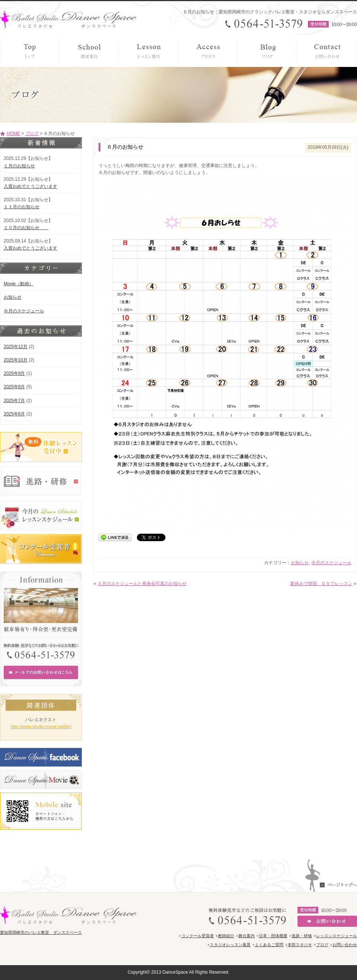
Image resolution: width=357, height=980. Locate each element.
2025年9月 (14, 373)
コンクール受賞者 (197, 936)
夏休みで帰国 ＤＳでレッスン (321, 584)
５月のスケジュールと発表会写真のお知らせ (142, 584)
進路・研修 (302, 936)
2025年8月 (14, 387)
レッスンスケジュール (337, 936)
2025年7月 (14, 401)
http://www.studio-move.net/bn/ (41, 727)
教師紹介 (226, 936)
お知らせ (300, 563)
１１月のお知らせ (22, 207)
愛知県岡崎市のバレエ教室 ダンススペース (41, 932)
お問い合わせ (345, 945)
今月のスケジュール (331, 563)
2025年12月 (16, 347)
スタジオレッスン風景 (230, 945)
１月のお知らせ (19, 166)
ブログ (32, 134)
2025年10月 (16, 360)
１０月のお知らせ (26, 228)
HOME (13, 134)
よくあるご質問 (269, 945)
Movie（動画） (19, 284)
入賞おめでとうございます (30, 186)
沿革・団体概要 (273, 936)
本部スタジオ (300, 945)
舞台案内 (247, 936)
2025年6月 (14, 414)
